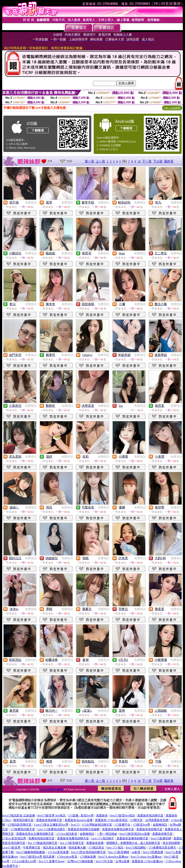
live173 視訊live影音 (51, 789)
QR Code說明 (172, 108)
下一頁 (147, 161)
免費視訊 (31, 203)
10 (139, 161)
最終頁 (169, 161)
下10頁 (158, 161)
